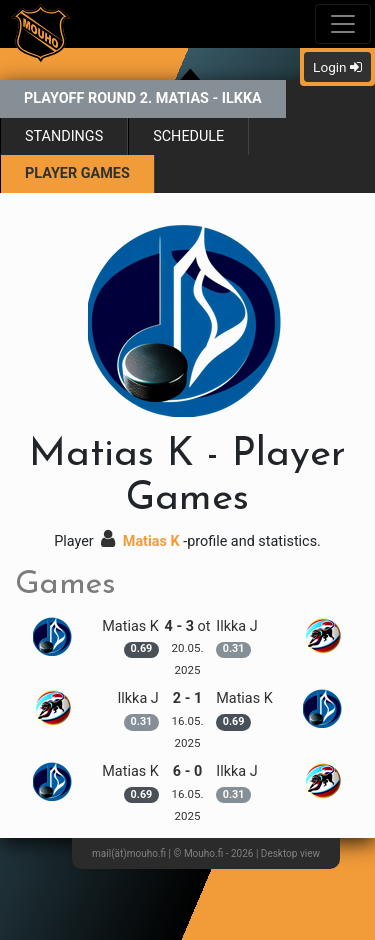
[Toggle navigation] (343, 24)
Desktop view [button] (290, 853)
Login (337, 67)
